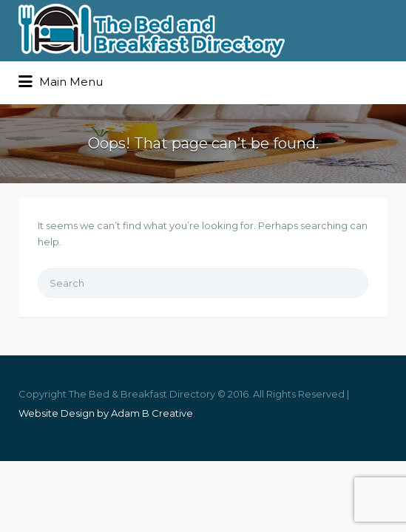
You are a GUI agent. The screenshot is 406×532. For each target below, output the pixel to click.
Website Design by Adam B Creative (106, 413)
